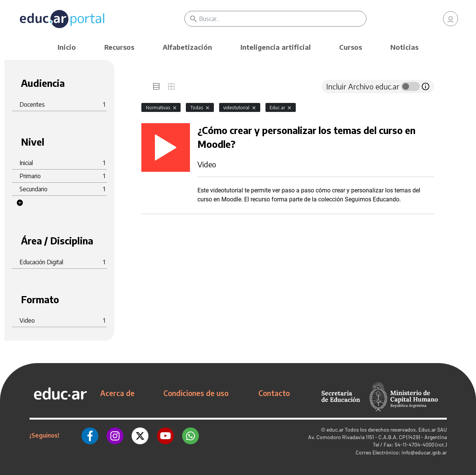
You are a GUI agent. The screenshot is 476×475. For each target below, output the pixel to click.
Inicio (67, 47)
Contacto (274, 393)
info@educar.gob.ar (424, 452)
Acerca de (117, 393)
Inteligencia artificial (276, 47)
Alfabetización (187, 47)
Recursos (119, 47)
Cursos (351, 47)
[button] (20, 203)
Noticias (404, 47)
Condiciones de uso (196, 393)
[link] (451, 19)
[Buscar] (283, 19)
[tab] (156, 86)
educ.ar (335, 430)
